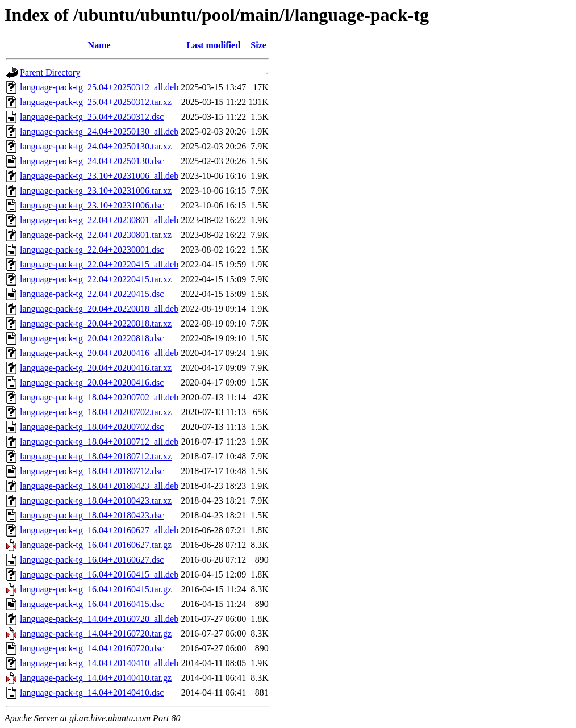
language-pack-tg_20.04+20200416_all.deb (99, 353)
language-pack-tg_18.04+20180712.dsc (92, 471)
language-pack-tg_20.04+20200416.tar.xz (96, 368)
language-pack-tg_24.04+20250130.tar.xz (96, 146)
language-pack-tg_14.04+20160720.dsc (92, 648)
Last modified (213, 45)
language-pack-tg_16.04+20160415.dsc (92, 604)
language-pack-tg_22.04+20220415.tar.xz (96, 279)
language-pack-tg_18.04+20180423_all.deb (99, 486)
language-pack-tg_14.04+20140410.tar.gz (96, 678)
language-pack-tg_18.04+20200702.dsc (92, 427)
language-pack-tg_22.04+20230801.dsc (92, 250)
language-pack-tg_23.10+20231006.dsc (92, 205)
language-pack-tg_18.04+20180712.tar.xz (96, 456)
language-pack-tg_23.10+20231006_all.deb (99, 176)
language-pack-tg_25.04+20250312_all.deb (99, 87)
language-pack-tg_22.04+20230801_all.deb (99, 220)
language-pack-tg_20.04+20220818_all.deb (99, 309)
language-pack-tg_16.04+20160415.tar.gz (96, 589)
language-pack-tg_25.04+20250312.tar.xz (96, 102)
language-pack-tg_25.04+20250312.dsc (92, 117)
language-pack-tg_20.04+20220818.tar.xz (96, 323)
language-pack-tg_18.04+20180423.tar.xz (96, 501)
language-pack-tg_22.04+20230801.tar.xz (96, 235)
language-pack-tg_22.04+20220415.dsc (92, 294)
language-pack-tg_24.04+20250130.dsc (92, 161)
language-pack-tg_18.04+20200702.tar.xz (96, 412)
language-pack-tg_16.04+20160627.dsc (92, 560)
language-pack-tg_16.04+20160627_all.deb (99, 530)
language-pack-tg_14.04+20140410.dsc (92, 693)
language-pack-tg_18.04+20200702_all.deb (99, 397)
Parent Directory (50, 72)
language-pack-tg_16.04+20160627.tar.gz (96, 545)
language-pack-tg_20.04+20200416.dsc (92, 382)
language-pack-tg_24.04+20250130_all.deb (99, 131)
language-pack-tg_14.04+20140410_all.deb (99, 663)
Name (99, 45)
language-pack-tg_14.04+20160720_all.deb (99, 619)
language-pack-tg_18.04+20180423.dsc (92, 515)
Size (258, 45)
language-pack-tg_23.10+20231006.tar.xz (96, 191)
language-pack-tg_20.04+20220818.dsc (92, 338)
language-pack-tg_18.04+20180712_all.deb (99, 442)
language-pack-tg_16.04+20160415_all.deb (99, 574)
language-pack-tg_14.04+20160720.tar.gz (96, 633)
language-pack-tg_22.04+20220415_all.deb (99, 264)
